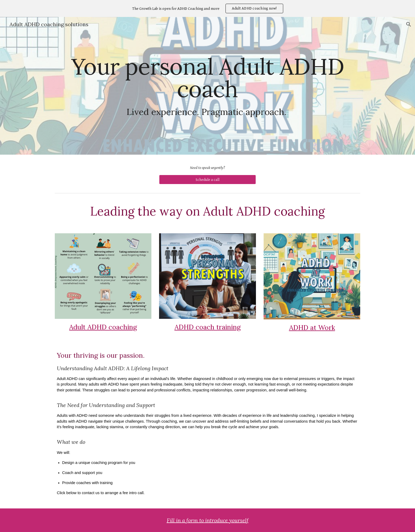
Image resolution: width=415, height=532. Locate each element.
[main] (207, 86)
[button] (409, 24)
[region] (207, 8)
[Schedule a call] (207, 180)
